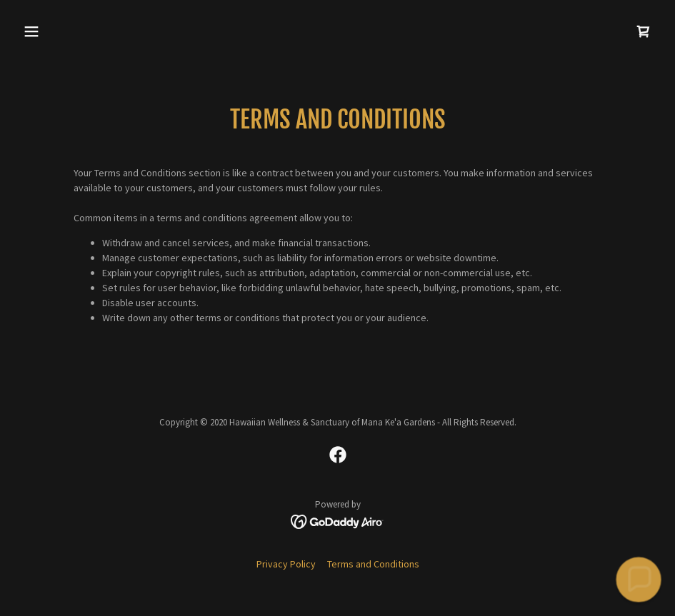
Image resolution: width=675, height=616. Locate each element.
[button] (65, 31)
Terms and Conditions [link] (373, 564)
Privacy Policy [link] (286, 564)
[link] (644, 31)
